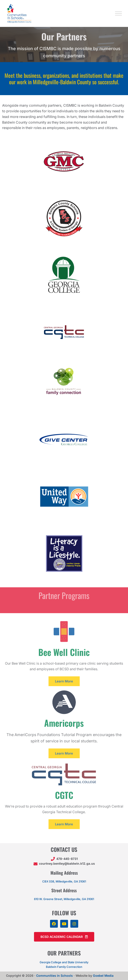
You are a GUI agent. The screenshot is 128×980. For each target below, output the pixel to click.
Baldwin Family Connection (64, 967)
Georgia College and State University (64, 962)
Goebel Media (103, 976)
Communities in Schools (54, 976)
